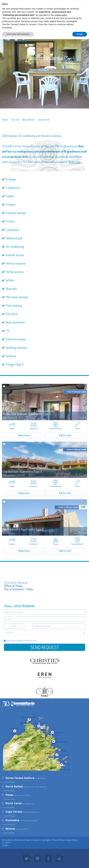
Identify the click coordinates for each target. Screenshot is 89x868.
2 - (18, 778)
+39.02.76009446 (23, 606)
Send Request (45, 647)
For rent (15, 120)
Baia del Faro (29, 120)
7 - (12, 812)
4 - (8, 795)
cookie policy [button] (61, 15)
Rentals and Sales (22, 840)
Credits (5, 845)
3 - (12, 786)
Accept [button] (80, 34)
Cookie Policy (71, 840)
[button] (86, 4)
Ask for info (65, 435)
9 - (9, 829)
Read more (75, 162)
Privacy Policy (32, 641)
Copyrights (46, 840)
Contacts (36, 840)
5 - (12, 803)
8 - (11, 820)
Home (5, 120)
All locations (8, 840)
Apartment (44, 120)
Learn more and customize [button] (18, 34)
